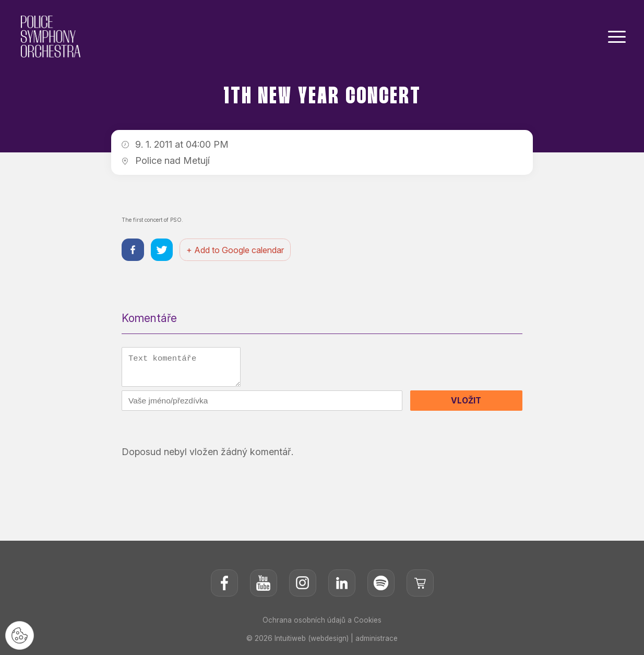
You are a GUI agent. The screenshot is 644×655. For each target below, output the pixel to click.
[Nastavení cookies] (21, 634)
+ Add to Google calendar (238, 251)
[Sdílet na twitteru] (164, 251)
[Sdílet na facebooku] (133, 251)
